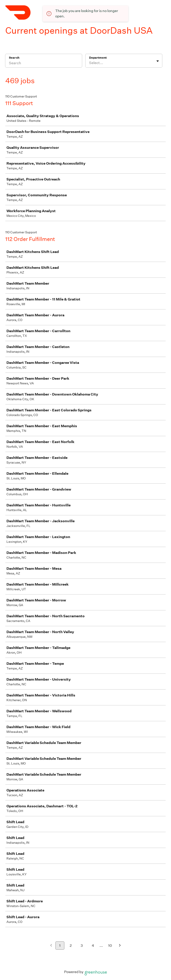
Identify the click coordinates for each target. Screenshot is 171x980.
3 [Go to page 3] (82, 946)
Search (14, 58)
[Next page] (120, 946)
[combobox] (89, 63)
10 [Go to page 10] (110, 946)
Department (98, 58)
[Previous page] (51, 946)
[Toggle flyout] (158, 61)
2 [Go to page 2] (71, 946)
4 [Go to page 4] (93, 946)
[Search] (44, 64)
